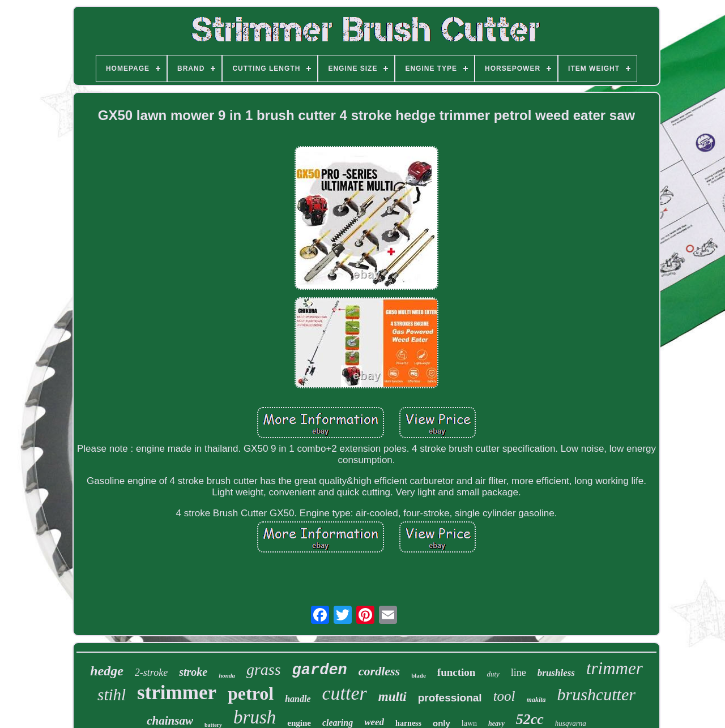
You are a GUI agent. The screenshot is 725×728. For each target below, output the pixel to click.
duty (493, 674)
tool (504, 696)
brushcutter (596, 694)
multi (393, 697)
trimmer (615, 668)
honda (227, 675)
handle (298, 699)
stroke (193, 672)
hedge (107, 671)
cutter (345, 693)
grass (264, 669)
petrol (251, 693)
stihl (112, 695)
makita (536, 700)
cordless (379, 671)
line (519, 673)
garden (320, 670)
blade (419, 675)
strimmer (177, 693)
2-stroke (151, 673)
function (457, 672)
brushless (556, 673)
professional (450, 698)
